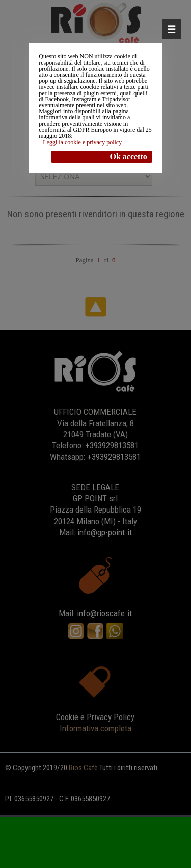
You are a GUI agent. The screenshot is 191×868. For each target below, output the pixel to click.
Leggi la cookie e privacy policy (82, 142)
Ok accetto (128, 156)
